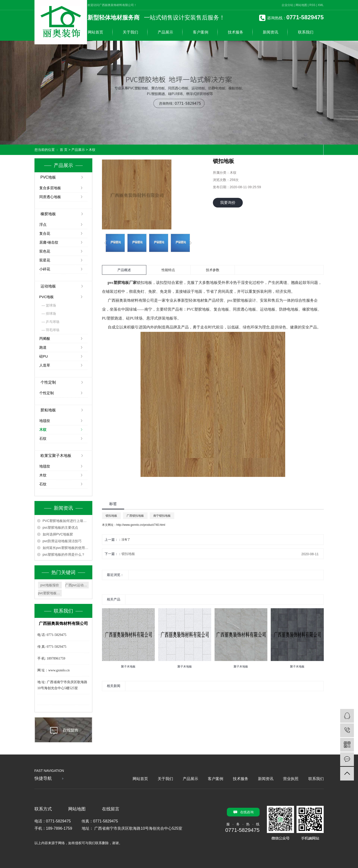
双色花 (45, 251)
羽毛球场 (53, 330)
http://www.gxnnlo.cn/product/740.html (141, 525)
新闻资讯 (270, 32)
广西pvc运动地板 (77, 585)
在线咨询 (247, 812)
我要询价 (228, 203)
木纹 (92, 150)
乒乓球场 (53, 322)
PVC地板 (48, 177)
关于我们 (130, 32)
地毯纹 (45, 421)
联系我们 (306, 32)
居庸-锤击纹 (49, 242)
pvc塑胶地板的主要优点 (61, 527)
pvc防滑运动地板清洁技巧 (62, 541)
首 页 (64, 150)
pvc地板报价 (50, 585)
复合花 (45, 233)
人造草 (45, 365)
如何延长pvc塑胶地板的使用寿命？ (66, 548)
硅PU (44, 356)
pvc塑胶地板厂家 (50, 593)
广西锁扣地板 (135, 516)
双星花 (45, 260)
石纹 (43, 438)
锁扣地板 (111, 516)
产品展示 (165, 32)
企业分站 (287, 5)
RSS (312, 5)
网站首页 (95, 32)
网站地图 (301, 5)
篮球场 (51, 305)
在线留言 (111, 809)
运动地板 (48, 286)
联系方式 (43, 809)
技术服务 (236, 32)
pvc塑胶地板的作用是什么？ (64, 554)
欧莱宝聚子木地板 (56, 456)
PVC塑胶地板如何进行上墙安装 (66, 521)
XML (321, 5)
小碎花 (45, 269)
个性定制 (48, 382)
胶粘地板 (48, 410)
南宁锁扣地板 (162, 516)
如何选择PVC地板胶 (58, 534)
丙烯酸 (45, 338)
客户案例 (201, 32)
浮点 (43, 224)
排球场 (51, 314)
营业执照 (291, 779)
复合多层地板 (50, 188)
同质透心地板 (50, 197)
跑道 (43, 347)
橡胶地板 (48, 214)
